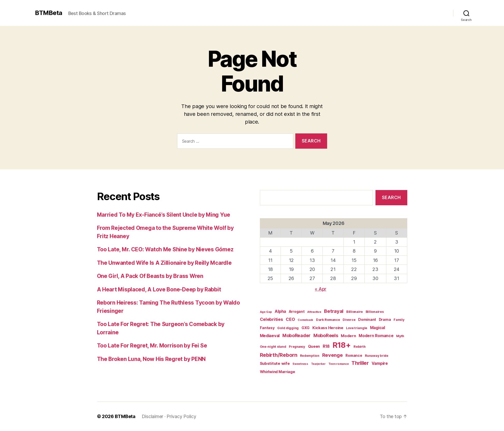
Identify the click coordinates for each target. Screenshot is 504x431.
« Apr (321, 289)
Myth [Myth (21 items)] (400, 336)
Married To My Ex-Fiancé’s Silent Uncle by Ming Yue (164, 215)
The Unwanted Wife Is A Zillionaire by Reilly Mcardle (164, 263)
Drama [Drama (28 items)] (385, 320)
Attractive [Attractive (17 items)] (314, 312)
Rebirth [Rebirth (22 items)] (359, 347)
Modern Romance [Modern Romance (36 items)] (376, 336)
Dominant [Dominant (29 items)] (367, 319)
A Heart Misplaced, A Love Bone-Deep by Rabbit (159, 289)
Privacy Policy (181, 416)
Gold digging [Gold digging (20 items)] (288, 328)
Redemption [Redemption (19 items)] (310, 356)
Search (391, 198)
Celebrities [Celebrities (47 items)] (272, 319)
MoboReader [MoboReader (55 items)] (296, 335)
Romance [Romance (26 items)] (354, 356)
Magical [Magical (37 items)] (378, 328)
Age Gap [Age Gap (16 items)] (266, 312)
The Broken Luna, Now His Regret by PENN (151, 359)
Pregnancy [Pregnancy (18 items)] (297, 347)
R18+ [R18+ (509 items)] (342, 345)
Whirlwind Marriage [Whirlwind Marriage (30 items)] (277, 372)
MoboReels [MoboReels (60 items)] (326, 335)
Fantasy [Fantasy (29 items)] (267, 328)
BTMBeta (48, 13)
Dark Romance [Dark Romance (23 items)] (328, 320)
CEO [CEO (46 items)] (290, 319)
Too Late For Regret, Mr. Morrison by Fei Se (152, 346)
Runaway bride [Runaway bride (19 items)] (377, 356)
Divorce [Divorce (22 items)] (349, 320)
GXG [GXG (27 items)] (306, 328)
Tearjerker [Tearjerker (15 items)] (318, 364)
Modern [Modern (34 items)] (348, 336)
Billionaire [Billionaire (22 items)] (355, 312)
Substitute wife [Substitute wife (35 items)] (275, 363)
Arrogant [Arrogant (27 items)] (297, 312)
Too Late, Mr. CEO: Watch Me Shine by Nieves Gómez (165, 249)
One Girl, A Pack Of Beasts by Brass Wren (150, 276)
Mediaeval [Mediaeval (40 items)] (270, 336)
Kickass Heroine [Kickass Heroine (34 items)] (328, 328)
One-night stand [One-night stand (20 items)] (273, 347)
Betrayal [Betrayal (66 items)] (334, 311)
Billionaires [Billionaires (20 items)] (375, 312)
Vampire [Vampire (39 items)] (380, 363)
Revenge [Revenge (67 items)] (333, 355)
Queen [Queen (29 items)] (314, 346)
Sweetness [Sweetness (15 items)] (300, 364)
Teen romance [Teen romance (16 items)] (339, 364)
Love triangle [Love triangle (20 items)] (357, 328)
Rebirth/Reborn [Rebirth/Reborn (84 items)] (279, 355)
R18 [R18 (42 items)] (326, 346)
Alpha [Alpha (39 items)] (280, 311)
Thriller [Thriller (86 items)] (360, 363)
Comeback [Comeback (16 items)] (305, 320)
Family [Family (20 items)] (399, 320)
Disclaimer (152, 416)
